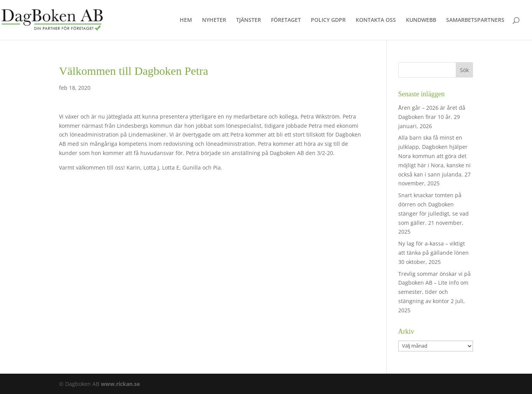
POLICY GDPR (328, 20)
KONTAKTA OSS (376, 20)
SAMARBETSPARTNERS (475, 20)
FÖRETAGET (286, 20)
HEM (186, 20)
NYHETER (214, 20)
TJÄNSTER (249, 20)
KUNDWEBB (421, 20)
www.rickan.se (120, 384)
